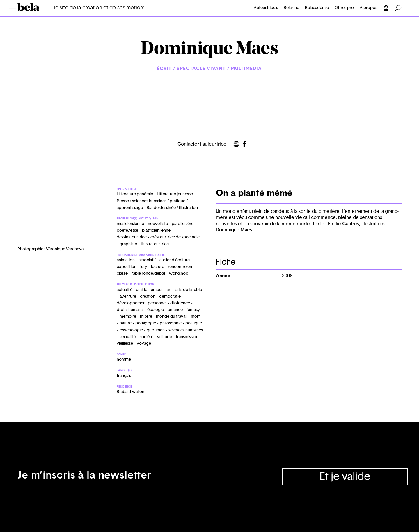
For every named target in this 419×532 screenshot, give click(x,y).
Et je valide (345, 477)
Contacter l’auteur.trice (202, 144)
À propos (368, 8)
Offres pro (344, 8)
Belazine (291, 8)
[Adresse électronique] (143, 477)
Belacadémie (317, 8)
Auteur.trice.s (266, 8)
